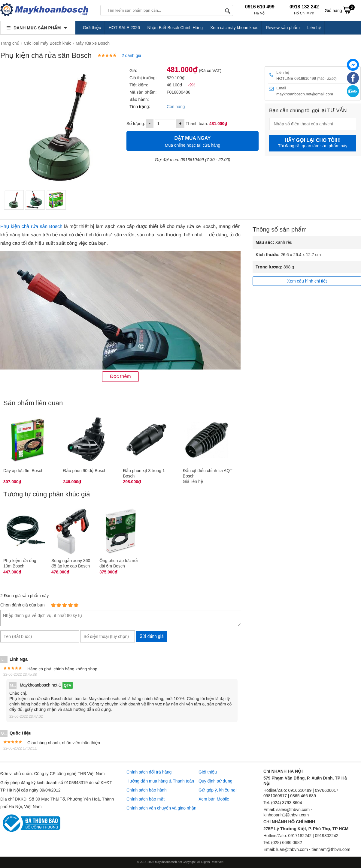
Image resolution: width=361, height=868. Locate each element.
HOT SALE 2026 (124, 28)
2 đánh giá (131, 55)
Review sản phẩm (283, 28)
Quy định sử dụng (215, 781)
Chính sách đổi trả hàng (149, 772)
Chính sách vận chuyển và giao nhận (161, 808)
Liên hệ (314, 28)
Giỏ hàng (340, 10)
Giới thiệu (92, 28)
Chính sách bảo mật (146, 799)
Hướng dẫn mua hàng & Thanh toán (160, 781)
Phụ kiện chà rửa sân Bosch (31, 227)
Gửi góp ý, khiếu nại (217, 790)
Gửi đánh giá (152, 636)
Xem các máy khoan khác (234, 28)
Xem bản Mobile (214, 799)
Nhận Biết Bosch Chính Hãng (175, 28)
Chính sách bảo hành (147, 790)
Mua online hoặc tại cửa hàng (193, 141)
